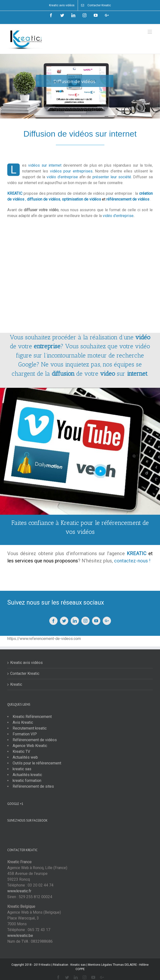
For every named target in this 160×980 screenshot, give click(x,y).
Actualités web (25, 757)
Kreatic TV (21, 751)
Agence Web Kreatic (30, 746)
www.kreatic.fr (19, 891)
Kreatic (16, 684)
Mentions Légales (100, 965)
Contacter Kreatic (25, 673)
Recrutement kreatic (30, 728)
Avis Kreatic (23, 722)
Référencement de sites (33, 786)
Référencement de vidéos (35, 740)
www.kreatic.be (20, 936)
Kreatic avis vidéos (26, 663)
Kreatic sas (78, 965)
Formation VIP (25, 734)
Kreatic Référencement (32, 717)
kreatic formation (27, 781)
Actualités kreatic (27, 775)
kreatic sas (22, 769)
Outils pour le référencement (37, 763)
